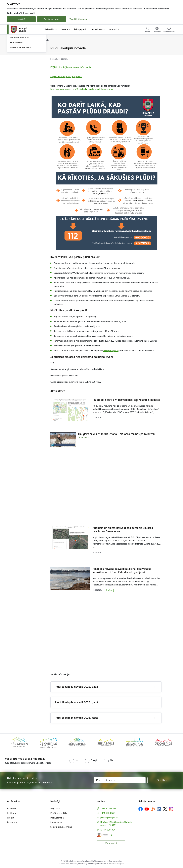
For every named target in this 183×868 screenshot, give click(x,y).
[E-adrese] (103, 835)
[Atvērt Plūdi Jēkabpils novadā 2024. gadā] (154, 702)
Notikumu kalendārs (20, 68)
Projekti (11, 818)
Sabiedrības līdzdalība (20, 78)
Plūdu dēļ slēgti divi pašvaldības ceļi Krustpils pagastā (126, 400)
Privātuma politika (59, 813)
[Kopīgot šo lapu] (169, 54)
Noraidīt (21, 19)
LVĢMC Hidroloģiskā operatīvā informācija (71, 67)
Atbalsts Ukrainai (18, 58)
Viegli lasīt (55, 809)
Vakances (12, 809)
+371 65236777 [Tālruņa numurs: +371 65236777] (108, 813)
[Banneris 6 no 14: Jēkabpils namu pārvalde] (106, 743)
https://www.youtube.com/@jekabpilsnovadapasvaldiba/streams (82, 89)
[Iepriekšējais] (14, 743)
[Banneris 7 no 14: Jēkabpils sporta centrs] (135, 743)
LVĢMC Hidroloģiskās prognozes (66, 77)
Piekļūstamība (57, 818)
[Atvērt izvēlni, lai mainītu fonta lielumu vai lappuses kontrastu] (169, 30)
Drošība (109, 590)
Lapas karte (56, 822)
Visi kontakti (111, 843)
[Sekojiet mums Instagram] (171, 809)
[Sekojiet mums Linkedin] (159, 809)
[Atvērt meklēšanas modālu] (148, 30)
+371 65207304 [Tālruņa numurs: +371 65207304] (108, 830)
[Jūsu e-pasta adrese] (120, 780)
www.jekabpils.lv (111, 350)
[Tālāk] (169, 743)
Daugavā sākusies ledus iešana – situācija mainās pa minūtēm (117, 434)
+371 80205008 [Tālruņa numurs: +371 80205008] (108, 809)
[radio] (73, 760)
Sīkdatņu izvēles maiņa (61, 827)
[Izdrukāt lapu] (169, 47)
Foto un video (17, 73)
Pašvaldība (12, 822)
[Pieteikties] (162, 780)
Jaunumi (14, 48)
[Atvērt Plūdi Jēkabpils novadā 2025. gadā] (154, 687)
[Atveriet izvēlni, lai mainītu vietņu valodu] (157, 30)
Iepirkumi (12, 813)
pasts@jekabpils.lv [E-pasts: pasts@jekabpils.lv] (109, 817)
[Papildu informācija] (111, 835)
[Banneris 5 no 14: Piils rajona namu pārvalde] (77, 743)
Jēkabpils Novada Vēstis (21, 63)
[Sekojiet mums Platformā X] (165, 809)
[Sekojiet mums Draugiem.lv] (153, 809)
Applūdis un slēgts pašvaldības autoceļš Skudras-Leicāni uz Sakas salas (123, 530)
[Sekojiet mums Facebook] (141, 809)
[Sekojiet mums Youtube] (147, 809)
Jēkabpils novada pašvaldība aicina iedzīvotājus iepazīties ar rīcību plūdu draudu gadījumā (122, 570)
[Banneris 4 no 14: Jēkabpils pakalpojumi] (48, 743)
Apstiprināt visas (52, 19)
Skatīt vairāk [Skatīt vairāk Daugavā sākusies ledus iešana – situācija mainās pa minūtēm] (84, 437)
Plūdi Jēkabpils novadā (21, 53)
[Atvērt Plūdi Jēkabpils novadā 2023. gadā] (154, 718)
